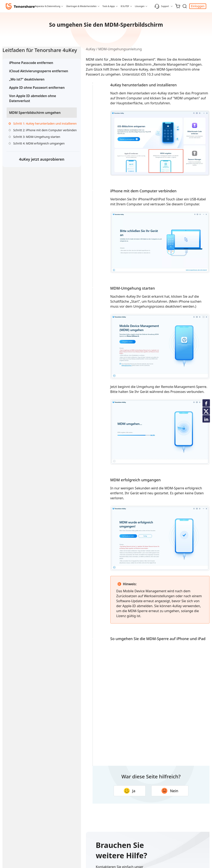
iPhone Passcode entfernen (31, 70)
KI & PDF (125, 6)
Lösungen (140, 6)
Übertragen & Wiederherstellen (81, 6)
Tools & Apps (109, 6)
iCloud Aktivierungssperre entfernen (30, 81)
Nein (160, 847)
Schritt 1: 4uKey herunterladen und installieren (34, 149)
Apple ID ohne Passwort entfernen (28, 102)
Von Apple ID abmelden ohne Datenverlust (28, 115)
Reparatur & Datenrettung (48, 6)
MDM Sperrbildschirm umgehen (27, 132)
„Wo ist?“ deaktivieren (27, 91)
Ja (119, 847)
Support (162, 6)
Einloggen (198, 6)
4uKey (70, 49)
